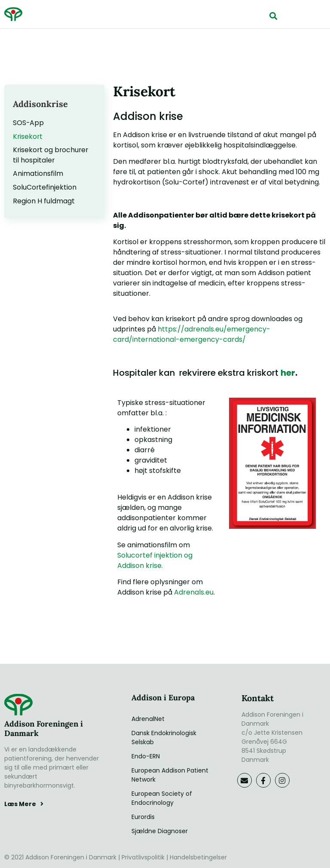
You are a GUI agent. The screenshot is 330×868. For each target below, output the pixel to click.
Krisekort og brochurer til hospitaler (52, 155)
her (288, 373)
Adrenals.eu (194, 592)
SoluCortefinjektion (45, 188)
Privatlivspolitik (143, 857)
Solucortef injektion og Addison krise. (155, 560)
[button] (273, 16)
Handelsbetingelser (198, 857)
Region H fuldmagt (44, 202)
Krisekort (28, 136)
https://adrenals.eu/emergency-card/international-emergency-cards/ (192, 334)
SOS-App (29, 123)
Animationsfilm (38, 174)
